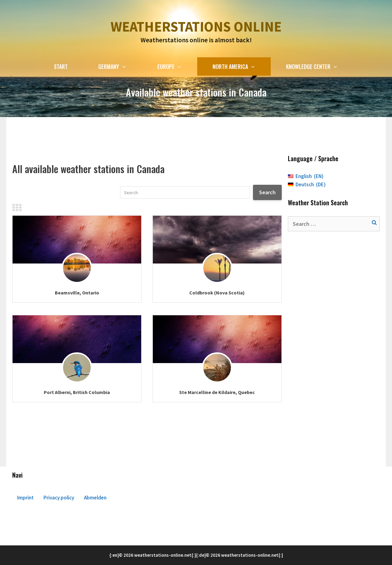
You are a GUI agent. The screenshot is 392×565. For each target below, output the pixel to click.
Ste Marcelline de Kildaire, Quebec (217, 392)
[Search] (185, 192)
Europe (177, 66)
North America (242, 66)
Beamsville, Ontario (77, 293)
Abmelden (95, 498)
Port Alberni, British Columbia (77, 392)
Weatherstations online (196, 27)
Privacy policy (59, 498)
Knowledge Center (320, 66)
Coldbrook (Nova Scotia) (217, 293)
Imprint (25, 498)
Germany (120, 66)
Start (61, 66)
